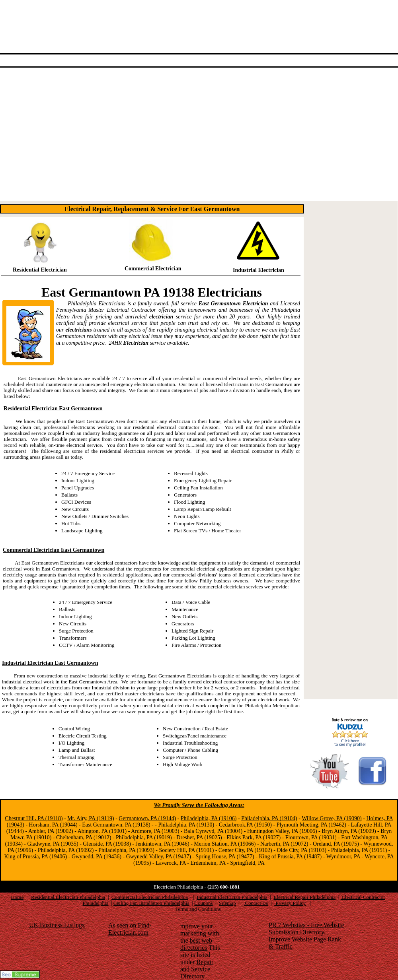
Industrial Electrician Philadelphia (232, 897)
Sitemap (227, 903)
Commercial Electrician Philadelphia (150, 897)
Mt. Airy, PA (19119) (91, 818)
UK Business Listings (57, 925)
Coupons (203, 903)
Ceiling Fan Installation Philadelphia (151, 903)
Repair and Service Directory (197, 969)
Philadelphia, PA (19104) (269, 818)
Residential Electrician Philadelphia (68, 897)
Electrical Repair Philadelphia (304, 897)
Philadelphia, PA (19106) (209, 818)
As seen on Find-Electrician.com (130, 929)
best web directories (196, 944)
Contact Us (256, 903)
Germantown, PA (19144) (147, 818)
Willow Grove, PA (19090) (332, 818)
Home (17, 897)
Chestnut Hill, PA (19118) (34, 818)
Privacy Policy (290, 903)
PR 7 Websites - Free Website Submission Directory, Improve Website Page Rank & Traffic (306, 936)
